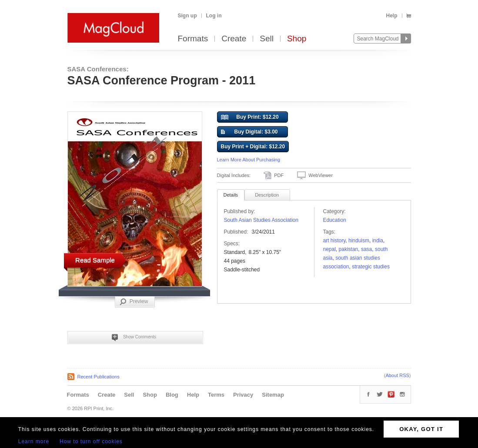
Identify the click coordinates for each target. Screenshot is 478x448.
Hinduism (359, 241)
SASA (366, 249)
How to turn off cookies (91, 441)
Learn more (34, 441)
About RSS (397, 375)
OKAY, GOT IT (421, 429)
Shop (297, 39)
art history (334, 241)
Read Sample (95, 260)
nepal (329, 249)
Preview (134, 302)
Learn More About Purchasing (249, 160)
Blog (172, 395)
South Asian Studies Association (261, 220)
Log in (214, 16)
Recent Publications (99, 377)
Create (234, 39)
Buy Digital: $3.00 (249, 132)
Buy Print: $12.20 (250, 117)
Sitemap (273, 395)
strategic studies (371, 267)
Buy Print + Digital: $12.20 (253, 147)
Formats (193, 39)
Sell (267, 39)
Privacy (243, 395)
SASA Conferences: (98, 69)
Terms (216, 395)
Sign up (187, 16)
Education (335, 220)
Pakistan (349, 249)
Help (391, 16)
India (378, 241)
